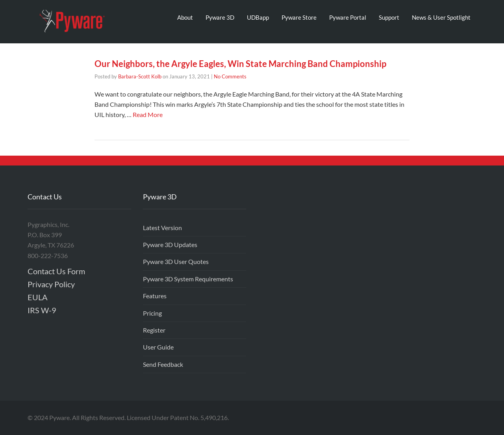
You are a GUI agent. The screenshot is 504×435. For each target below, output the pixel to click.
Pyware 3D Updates (170, 244)
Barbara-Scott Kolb (140, 76)
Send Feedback (163, 364)
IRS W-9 (42, 310)
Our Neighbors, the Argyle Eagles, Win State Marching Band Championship (240, 64)
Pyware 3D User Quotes (176, 261)
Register (154, 330)
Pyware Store (299, 17)
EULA (38, 297)
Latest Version (162, 228)
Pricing (152, 313)
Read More (148, 114)
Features (155, 296)
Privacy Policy (51, 284)
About (185, 17)
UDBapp (258, 17)
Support (389, 17)
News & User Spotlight (441, 17)
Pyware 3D (220, 17)
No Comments (230, 76)
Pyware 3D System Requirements (188, 279)
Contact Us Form (56, 271)
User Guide (158, 347)
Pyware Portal (348, 17)
